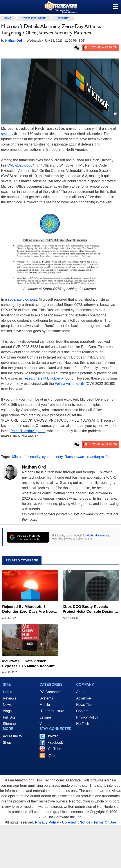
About (81, 692)
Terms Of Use (105, 822)
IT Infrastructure (34, 18)
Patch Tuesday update (28, 431)
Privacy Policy (87, 717)
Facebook (55, 743)
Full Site (9, 717)
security (7, 134)
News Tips (84, 705)
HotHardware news (98, 536)
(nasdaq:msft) (98, 457)
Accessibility (12, 736)
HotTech (83, 724)
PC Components (52, 692)
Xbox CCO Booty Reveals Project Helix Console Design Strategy (89, 609)
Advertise (84, 698)
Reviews (9, 698)
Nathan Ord (34, 467)
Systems (46, 698)
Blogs (7, 711)
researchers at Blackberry (44, 378)
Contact (82, 711)
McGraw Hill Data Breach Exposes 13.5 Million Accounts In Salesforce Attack (29, 664)
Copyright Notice (76, 822)
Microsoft (19, 457)
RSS (51, 755)
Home (8, 692)
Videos (45, 724)
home (8, 18)
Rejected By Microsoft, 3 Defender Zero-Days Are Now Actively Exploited (28, 609)
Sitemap (9, 724)
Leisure (45, 717)
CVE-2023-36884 (21, 165)
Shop (7, 743)
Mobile (45, 705)
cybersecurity (52, 457)
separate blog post (22, 299)
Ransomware (75, 457)
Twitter (53, 736)
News (7, 705)
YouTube (54, 749)
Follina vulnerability (70, 384)
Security (63, 18)
